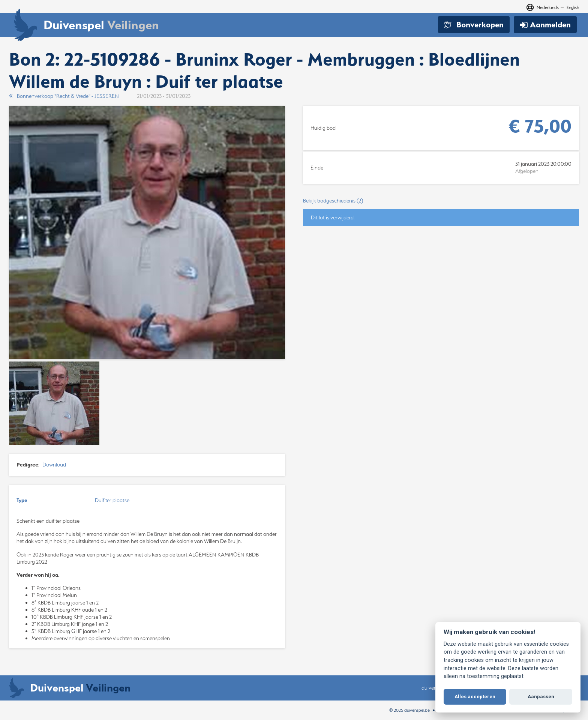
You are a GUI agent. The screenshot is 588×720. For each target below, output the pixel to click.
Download (54, 465)
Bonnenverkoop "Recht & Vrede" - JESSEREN (64, 96)
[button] (441, 201)
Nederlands (548, 7)
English (573, 7)
